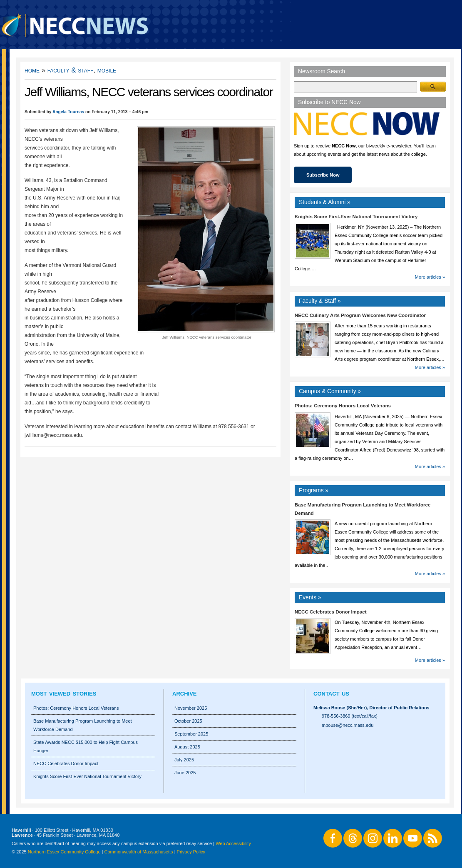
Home (32, 70)
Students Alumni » (325, 202)
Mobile (107, 70)
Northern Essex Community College (64, 852)
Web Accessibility (233, 843)
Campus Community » (330, 391)
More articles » (430, 277)
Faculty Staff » (320, 301)
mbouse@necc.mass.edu (348, 725)
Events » (310, 597)
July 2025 (184, 760)
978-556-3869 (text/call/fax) (350, 716)
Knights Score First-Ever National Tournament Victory (356, 217)
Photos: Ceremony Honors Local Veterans (343, 406)
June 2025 (185, 773)
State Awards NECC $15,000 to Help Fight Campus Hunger (86, 746)
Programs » (314, 490)
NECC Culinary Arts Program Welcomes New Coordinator (360, 315)
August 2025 (187, 747)
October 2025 (188, 721)
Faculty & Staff (71, 70)
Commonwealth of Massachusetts (139, 852)
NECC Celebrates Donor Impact (331, 612)
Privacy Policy (191, 852)
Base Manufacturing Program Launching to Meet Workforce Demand (83, 725)
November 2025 (191, 708)
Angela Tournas (68, 112)
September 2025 (191, 734)
